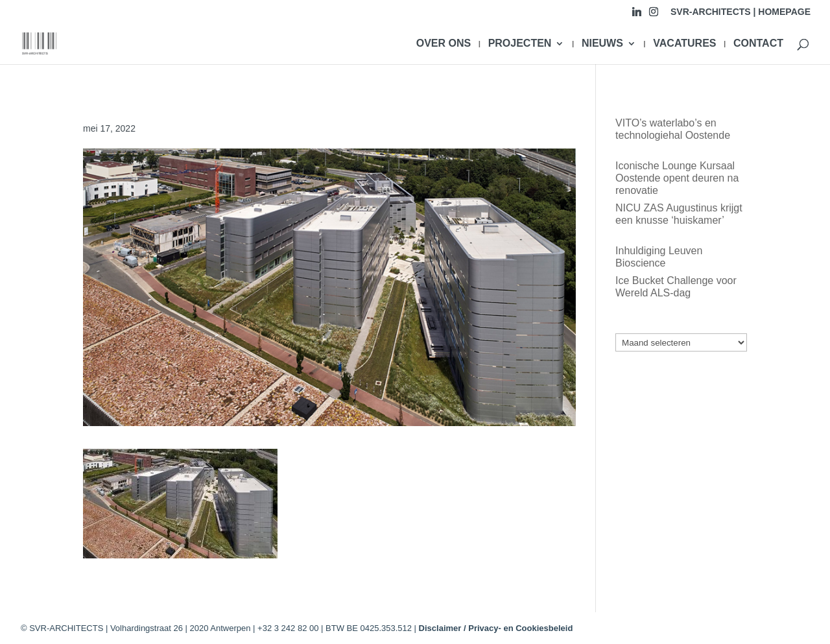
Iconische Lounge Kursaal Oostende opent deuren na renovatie (677, 178)
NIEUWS (602, 44)
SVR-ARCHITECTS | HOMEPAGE (741, 12)
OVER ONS (444, 44)
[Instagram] (654, 15)
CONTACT (758, 44)
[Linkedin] (637, 15)
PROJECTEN (520, 44)
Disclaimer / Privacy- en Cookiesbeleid (496, 628)
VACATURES (684, 44)
